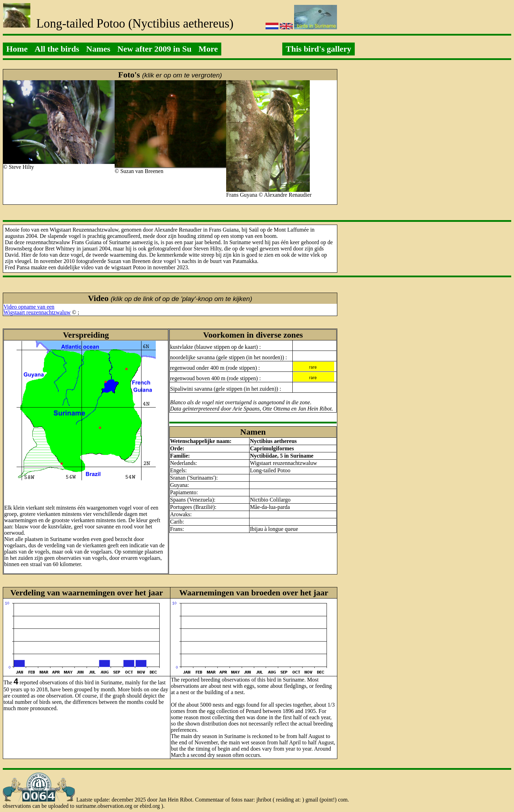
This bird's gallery (319, 49)
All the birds (57, 49)
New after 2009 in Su (155, 49)
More (208, 49)
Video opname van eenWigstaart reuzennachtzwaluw (37, 310)
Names (98, 49)
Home (17, 49)
